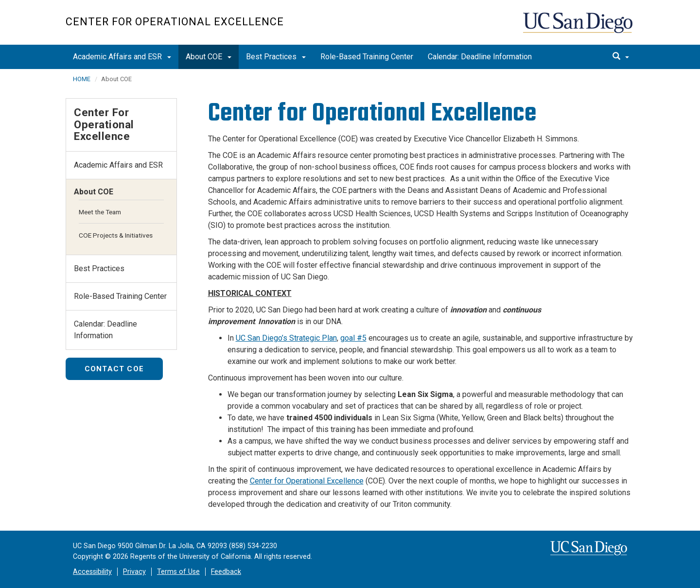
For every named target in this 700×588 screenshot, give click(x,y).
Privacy (134, 572)
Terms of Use (178, 572)
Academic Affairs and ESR (122, 57)
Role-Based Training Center (367, 57)
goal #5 (353, 338)
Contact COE (114, 369)
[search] (621, 57)
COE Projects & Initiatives (116, 235)
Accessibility (92, 572)
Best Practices (276, 57)
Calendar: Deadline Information (480, 57)
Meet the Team (100, 212)
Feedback (226, 572)
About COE (209, 57)
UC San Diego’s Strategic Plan (286, 338)
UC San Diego (579, 27)
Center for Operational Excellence (175, 22)
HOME (82, 79)
